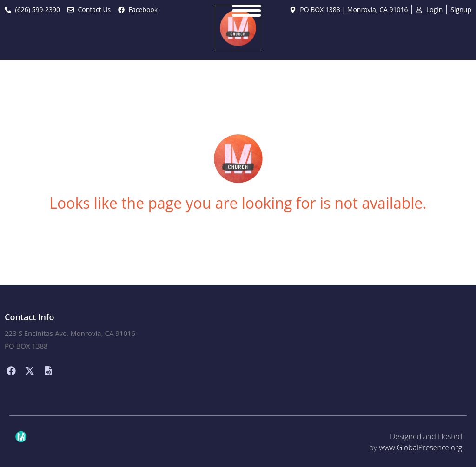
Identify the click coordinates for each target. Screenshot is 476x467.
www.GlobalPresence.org (420, 447)
